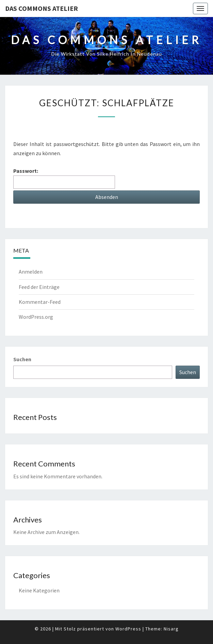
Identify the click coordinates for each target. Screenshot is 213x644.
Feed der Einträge (39, 287)
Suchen (22, 359)
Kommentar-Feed (40, 302)
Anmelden (31, 272)
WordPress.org (36, 317)
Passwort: (64, 178)
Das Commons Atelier (42, 8)
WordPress (128, 629)
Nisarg (171, 629)
